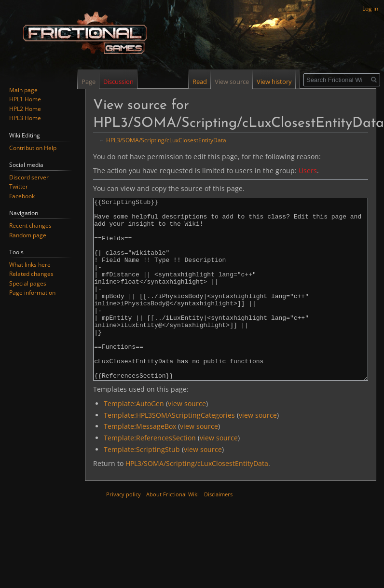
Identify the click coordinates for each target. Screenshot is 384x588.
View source (234, 82)
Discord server (29, 177)
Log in (370, 8)
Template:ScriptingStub (142, 485)
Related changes (31, 274)
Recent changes (30, 226)
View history (277, 82)
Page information (32, 293)
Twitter (19, 186)
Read (202, 82)
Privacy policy (123, 530)
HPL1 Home (25, 99)
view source (187, 440)
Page (89, 82)
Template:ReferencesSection (150, 474)
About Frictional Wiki (172, 530)
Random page (28, 235)
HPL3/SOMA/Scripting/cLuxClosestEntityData (166, 140)
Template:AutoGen (134, 440)
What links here (30, 265)
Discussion (118, 82)
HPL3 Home (25, 118)
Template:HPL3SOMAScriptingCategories (169, 451)
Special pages (28, 283)
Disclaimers (218, 530)
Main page (23, 90)
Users (308, 171)
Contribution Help (33, 148)
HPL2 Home (25, 109)
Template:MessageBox (140, 462)
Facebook (22, 196)
